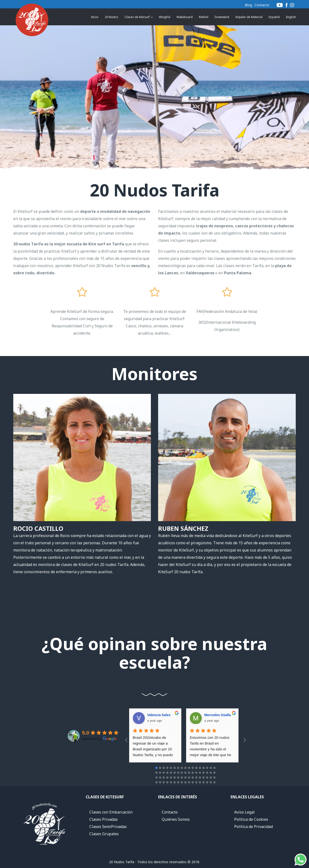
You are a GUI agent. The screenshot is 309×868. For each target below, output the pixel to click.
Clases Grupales (104, 834)
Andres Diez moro (221, 715)
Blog (248, 5)
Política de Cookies (251, 819)
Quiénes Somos (176, 819)
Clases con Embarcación (111, 812)
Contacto (262, 5)
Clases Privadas (104, 819)
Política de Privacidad (253, 827)
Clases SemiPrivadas (108, 827)
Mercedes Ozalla (162, 715)
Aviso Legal (244, 812)
